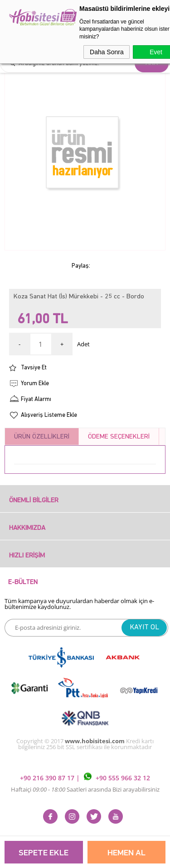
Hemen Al (126, 853)
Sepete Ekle (44, 853)
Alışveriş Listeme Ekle (49, 415)
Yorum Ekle (35, 384)
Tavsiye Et (34, 368)
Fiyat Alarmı (36, 399)
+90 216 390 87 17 (48, 778)
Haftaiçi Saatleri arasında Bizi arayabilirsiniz (85, 789)
